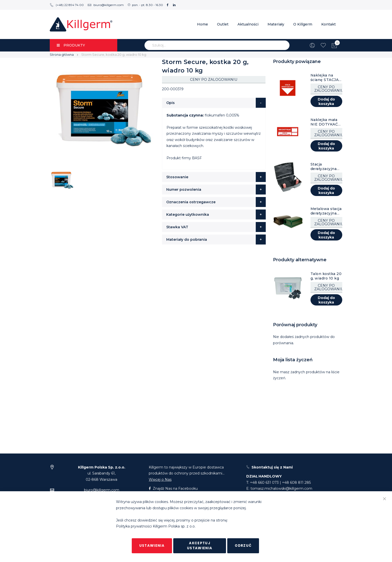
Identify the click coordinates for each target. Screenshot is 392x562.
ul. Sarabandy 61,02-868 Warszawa (102, 473)
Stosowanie (177, 177)
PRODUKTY (71, 45)
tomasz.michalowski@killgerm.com (281, 488)
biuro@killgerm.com (106, 5)
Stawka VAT (177, 227)
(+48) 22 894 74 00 (67, 5)
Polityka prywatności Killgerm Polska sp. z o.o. (156, 526)
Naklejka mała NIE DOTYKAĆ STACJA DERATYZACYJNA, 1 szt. (326, 122)
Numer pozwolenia (184, 189)
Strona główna (62, 54)
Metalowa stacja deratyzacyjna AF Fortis (326, 211)
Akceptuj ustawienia (200, 546)
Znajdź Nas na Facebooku (173, 488)
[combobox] (217, 45)
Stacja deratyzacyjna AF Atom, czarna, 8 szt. (324, 166)
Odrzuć (243, 546)
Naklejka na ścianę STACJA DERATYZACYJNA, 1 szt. (326, 77)
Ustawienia (152, 546)
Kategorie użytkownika (188, 214)
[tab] (214, 103)
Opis (170, 103)
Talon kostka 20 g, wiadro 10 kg (326, 276)
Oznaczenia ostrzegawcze (191, 202)
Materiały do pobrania (187, 239)
